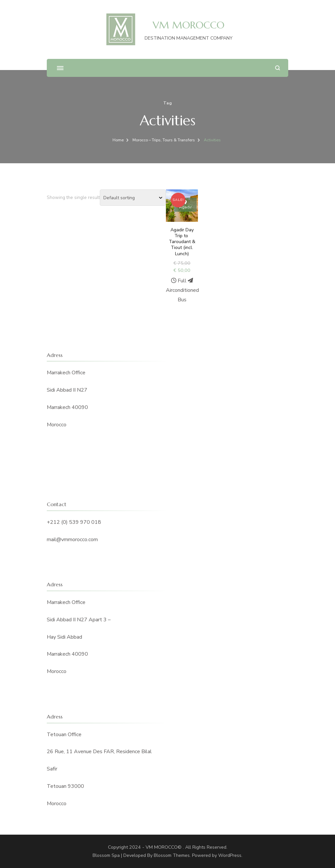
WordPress (230, 855)
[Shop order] (133, 198)
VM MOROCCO (189, 25)
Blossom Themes (172, 855)
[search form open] (278, 68)
